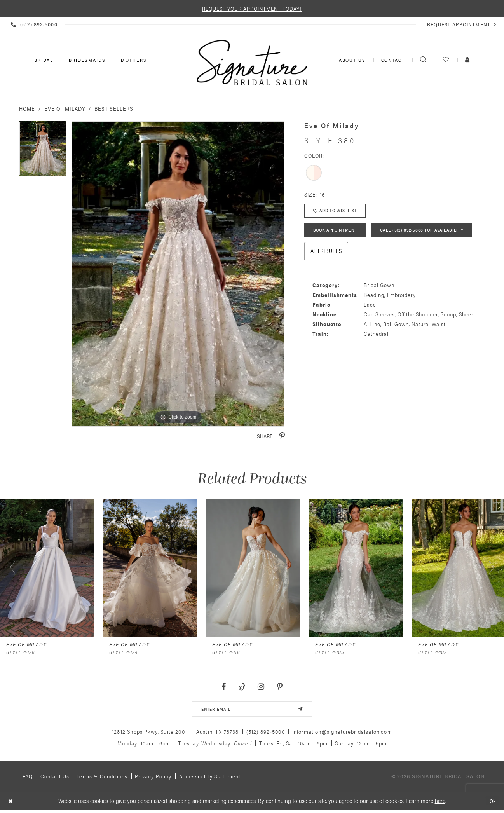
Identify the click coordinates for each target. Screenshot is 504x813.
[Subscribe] (299, 710)
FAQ (28, 778)
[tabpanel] (43, 151)
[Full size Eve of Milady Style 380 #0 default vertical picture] (178, 274)
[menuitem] (43, 60)
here (440, 802)
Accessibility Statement (210, 778)
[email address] (252, 710)
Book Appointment (338, 234)
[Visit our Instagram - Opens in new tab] (261, 687)
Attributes (326, 277)
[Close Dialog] (11, 803)
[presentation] (47, 567)
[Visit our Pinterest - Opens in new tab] (280, 687)
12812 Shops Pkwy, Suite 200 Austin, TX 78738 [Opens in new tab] (175, 733)
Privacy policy (153, 778)
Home (27, 108)
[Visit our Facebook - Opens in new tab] (223, 687)
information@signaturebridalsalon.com (342, 733)
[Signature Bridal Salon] (252, 63)
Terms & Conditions (102, 778)
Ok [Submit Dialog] (492, 803)
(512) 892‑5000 (266, 733)
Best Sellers (114, 108)
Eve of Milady (65, 108)
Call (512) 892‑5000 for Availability (358, 256)
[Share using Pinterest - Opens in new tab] (282, 436)
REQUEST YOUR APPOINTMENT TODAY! (252, 9)
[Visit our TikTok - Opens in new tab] (242, 687)
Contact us (55, 778)
